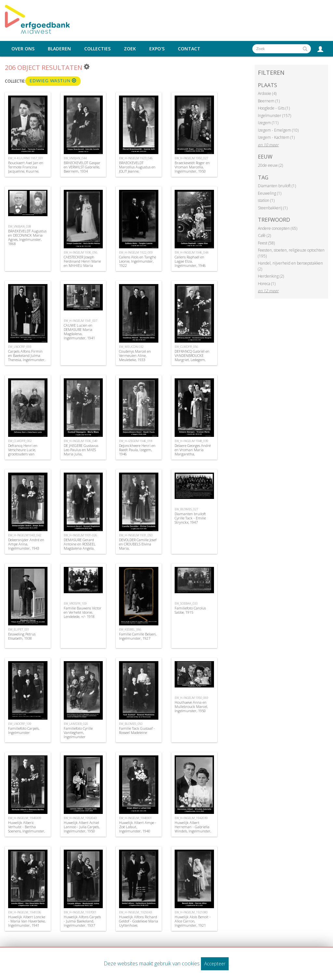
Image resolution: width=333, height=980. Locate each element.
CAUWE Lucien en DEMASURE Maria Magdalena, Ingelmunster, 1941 (79, 332)
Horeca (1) (267, 284)
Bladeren (59, 49)
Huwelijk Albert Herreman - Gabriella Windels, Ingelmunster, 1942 (193, 829)
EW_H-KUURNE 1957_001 (26, 158)
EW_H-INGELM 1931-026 (80, 535)
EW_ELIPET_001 (19, 629)
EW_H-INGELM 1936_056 (80, 252)
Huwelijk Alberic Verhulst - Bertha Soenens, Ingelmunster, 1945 (27, 829)
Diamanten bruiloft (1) (277, 186)
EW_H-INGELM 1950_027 (191, 158)
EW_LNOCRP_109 (20, 724)
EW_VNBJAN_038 (20, 226)
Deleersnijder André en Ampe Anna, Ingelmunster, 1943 (26, 544)
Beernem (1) (269, 101)
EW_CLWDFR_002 (20, 441)
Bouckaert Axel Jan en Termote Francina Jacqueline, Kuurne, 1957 (26, 169)
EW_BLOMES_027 (186, 509)
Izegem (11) (268, 123)
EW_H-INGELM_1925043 (135, 912)
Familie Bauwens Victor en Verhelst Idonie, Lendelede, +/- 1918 (83, 612)
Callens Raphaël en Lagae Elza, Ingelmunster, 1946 (190, 261)
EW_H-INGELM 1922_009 (136, 252)
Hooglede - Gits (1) (274, 108)
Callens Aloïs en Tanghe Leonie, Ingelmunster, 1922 (138, 261)
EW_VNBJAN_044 (75, 158)
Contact (189, 49)
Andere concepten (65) (278, 228)
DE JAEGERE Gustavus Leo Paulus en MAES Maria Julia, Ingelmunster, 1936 (81, 452)
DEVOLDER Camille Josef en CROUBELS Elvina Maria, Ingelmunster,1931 (138, 546)
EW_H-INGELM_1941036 (25, 912)
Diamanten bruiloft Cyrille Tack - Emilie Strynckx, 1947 (190, 518)
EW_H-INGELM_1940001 (135, 818)
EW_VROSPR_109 (75, 603)
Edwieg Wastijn (53, 81)
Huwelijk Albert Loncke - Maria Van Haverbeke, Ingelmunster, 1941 (27, 921)
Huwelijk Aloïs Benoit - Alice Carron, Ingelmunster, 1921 (193, 921)
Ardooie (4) (267, 93)
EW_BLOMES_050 (131, 724)
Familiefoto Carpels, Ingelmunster (24, 730)
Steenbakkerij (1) (273, 208)
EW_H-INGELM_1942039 (191, 818)
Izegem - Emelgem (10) (278, 130)
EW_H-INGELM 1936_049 (80, 441)
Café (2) (264, 235)
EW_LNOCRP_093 (20, 347)
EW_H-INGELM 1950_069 (191, 698)
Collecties (97, 49)
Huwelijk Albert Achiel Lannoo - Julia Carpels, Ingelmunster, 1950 (82, 827)
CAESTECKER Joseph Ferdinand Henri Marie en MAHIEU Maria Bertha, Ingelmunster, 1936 (82, 266)
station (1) (266, 200)
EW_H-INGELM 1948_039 (191, 441)
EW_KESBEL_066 (130, 629)
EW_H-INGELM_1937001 (80, 912)
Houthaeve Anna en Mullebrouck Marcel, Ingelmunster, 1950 (191, 706)
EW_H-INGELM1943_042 (25, 535)
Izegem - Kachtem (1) (276, 137)
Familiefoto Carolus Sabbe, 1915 (190, 610)
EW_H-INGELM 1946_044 (191, 252)
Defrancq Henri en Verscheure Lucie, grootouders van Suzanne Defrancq (23, 452)
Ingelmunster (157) (274, 116)
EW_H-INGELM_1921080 (191, 912)
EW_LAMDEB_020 (76, 724)
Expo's (157, 49)
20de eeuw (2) (270, 165)
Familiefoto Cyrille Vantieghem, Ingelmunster (78, 732)
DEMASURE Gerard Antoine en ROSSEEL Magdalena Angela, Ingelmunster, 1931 (80, 546)
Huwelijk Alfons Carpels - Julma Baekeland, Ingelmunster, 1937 (82, 921)
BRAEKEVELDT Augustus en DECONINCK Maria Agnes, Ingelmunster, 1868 (27, 237)
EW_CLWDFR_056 (186, 347)
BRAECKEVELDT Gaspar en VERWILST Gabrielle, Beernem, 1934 (82, 167)
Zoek (130, 49)
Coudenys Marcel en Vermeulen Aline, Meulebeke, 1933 (135, 355)
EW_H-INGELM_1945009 (25, 818)
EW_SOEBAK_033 (186, 603)
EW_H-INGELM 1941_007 (80, 321)
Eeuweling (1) (270, 193)
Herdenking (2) (271, 276)
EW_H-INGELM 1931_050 (136, 535)
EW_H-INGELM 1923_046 (136, 158)
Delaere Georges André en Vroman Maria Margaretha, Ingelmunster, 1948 (193, 452)
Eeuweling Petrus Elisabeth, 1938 (22, 636)
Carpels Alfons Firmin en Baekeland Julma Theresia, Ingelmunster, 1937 (27, 358)
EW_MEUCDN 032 (131, 347)
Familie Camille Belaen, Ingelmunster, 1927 (138, 636)
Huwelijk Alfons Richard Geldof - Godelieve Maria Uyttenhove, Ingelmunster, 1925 (139, 923)
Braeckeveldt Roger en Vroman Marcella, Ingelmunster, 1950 (192, 167)
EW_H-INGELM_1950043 (80, 818)
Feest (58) (266, 243)
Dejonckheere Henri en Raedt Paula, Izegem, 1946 (137, 450)
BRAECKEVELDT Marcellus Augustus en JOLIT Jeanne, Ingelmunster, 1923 (137, 169)
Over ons (23, 49)
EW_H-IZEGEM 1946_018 (136, 441)
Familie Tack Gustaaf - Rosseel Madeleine (137, 730)
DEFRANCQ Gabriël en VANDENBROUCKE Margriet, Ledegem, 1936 (192, 358)
